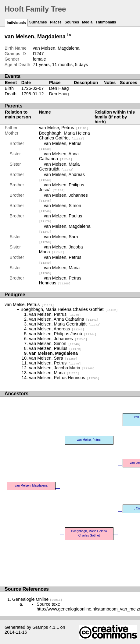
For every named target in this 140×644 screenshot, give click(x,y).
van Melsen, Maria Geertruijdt (59, 167)
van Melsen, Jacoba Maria (61, 249)
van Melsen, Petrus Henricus (60, 280)
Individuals (16, 23)
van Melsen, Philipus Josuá (62, 187)
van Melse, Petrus (64, 128)
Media (87, 22)
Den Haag (59, 88)
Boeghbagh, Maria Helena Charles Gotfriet (65, 135)
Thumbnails (106, 22)
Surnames (38, 22)
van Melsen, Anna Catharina (59, 156)
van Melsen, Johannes (58, 339)
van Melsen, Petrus (55, 314)
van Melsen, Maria (54, 373)
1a (69, 35)
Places (56, 22)
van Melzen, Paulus (55, 348)
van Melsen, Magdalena (31, 486)
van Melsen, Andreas (57, 329)
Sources (72, 22)
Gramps (40, 627)
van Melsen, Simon (55, 343)
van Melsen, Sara (53, 358)
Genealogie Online (37, 599)
